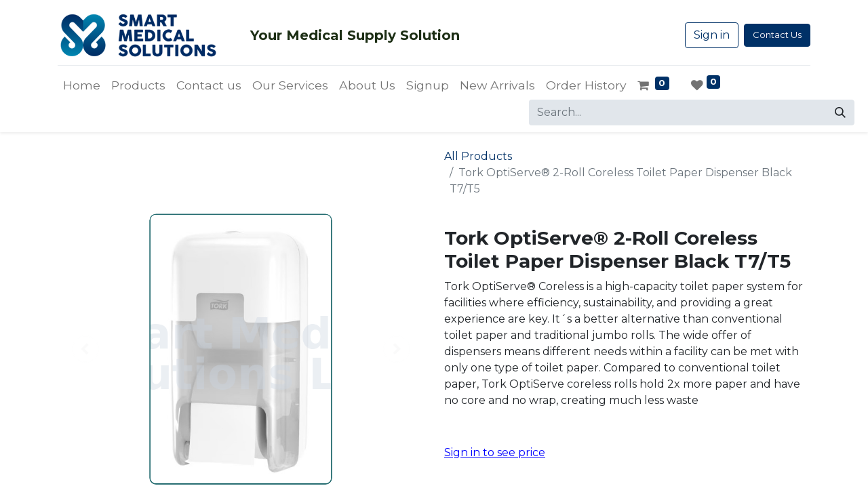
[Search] (840, 113)
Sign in (712, 35)
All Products (478, 156)
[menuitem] (82, 85)
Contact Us (777, 35)
